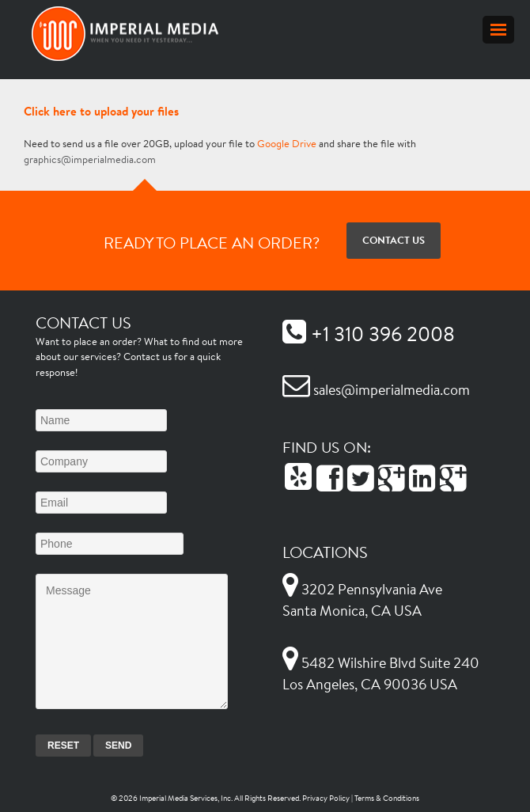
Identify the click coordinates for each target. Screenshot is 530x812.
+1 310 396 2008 (369, 334)
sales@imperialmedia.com (376, 389)
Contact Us (394, 240)
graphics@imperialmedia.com (90, 159)
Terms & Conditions (387, 798)
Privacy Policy (326, 798)
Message (132, 641)
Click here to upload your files (101, 111)
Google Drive (287, 144)
